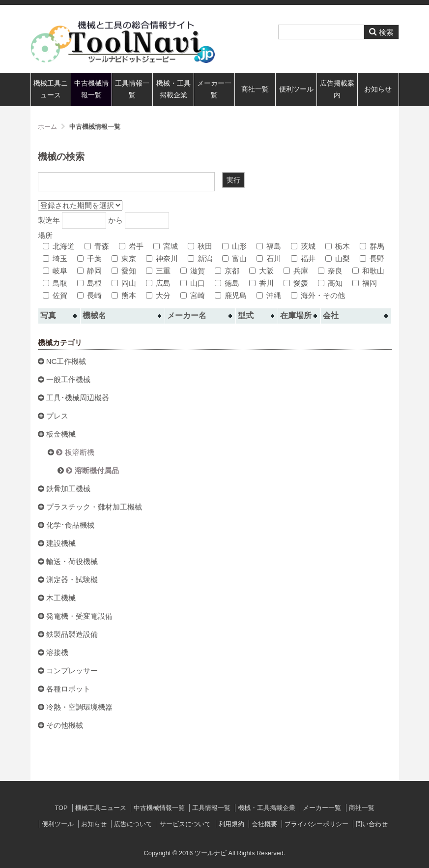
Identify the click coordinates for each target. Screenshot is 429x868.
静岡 (89, 271)
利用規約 (231, 824)
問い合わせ (372, 824)
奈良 (330, 271)
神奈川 (162, 258)
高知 (330, 283)
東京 (124, 258)
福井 (303, 258)
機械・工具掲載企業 (173, 89)
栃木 (338, 246)
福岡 (365, 283)
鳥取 (55, 283)
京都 (227, 271)
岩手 (131, 246)
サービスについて (185, 824)
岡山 (124, 283)
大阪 (261, 271)
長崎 (89, 295)
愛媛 (296, 283)
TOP (61, 808)
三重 (158, 271)
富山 (234, 258)
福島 (269, 246)
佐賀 (55, 295)
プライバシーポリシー (316, 824)
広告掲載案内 (337, 89)
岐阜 (55, 271)
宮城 (166, 246)
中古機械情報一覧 (91, 89)
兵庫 (296, 271)
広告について (133, 824)
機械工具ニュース (51, 89)
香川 (261, 283)
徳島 (227, 283)
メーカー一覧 (214, 89)
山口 (193, 283)
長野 (372, 258)
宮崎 (193, 295)
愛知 (124, 271)
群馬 (372, 246)
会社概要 (264, 824)
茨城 (303, 246)
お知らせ (378, 89)
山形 (234, 246)
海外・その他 (318, 295)
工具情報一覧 (132, 89)
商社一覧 (255, 89)
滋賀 (193, 271)
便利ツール (296, 89)
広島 (158, 283)
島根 (89, 283)
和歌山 (368, 271)
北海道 (59, 246)
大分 (158, 295)
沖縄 (269, 295)
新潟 (200, 258)
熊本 (124, 295)
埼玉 (55, 258)
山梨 (338, 258)
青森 (97, 246)
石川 (269, 258)
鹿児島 (231, 295)
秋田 (200, 246)
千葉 (89, 258)
